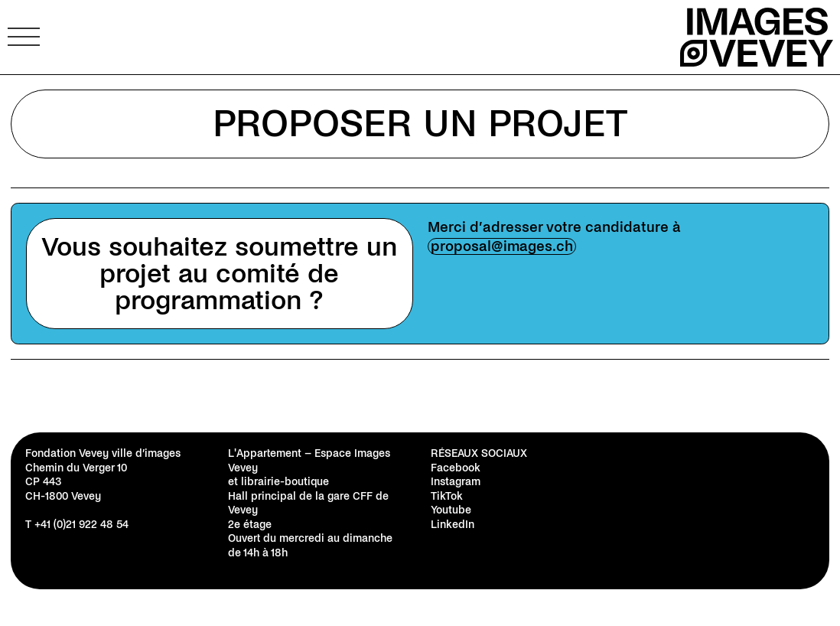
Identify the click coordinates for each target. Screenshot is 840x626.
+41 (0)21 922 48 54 (81, 525)
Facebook (456, 468)
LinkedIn (453, 525)
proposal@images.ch (502, 246)
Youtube (451, 510)
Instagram (456, 482)
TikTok (447, 496)
